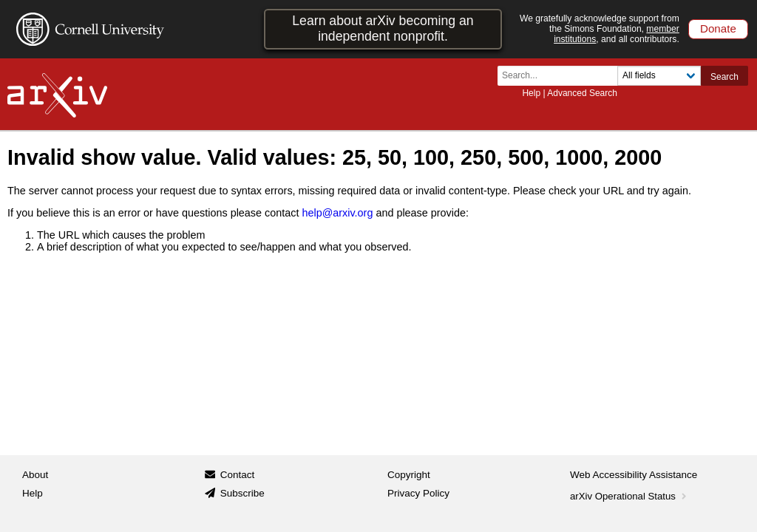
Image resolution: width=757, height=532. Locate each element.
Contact (238, 475)
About (35, 475)
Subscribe (242, 493)
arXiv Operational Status (629, 496)
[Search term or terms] (562, 76)
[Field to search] (659, 76)
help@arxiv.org (337, 213)
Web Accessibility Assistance (634, 475)
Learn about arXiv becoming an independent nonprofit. (383, 28)
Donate (718, 28)
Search (724, 77)
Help (531, 93)
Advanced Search (582, 93)
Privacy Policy (418, 493)
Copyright (409, 475)
